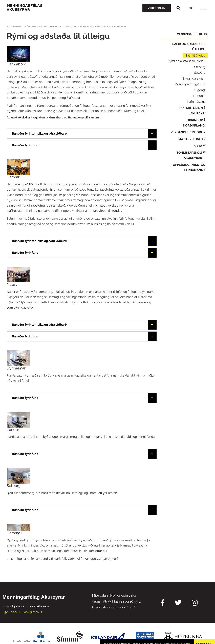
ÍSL (8, 27)
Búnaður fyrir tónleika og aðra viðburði (40, 241)
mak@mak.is (33, 612)
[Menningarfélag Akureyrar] (29, 12)
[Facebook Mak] (163, 603)
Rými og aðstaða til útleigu (111, 27)
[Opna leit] (178, 13)
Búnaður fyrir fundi (26, 253)
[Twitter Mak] (178, 603)
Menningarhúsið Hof (24, 27)
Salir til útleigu (83, 27)
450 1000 (10, 612)
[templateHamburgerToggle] (203, 13)
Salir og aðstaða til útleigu (55, 27)
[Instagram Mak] (195, 603)
